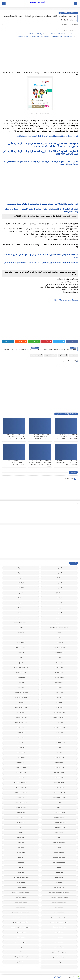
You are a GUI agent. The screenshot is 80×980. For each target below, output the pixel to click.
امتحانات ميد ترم (21, 788)
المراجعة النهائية (37, 355)
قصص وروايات (21, 852)
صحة (21, 832)
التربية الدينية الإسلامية (21, 668)
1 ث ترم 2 (21, 573)
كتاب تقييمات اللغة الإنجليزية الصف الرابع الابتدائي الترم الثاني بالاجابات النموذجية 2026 (16, 437)
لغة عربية (21, 872)
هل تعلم (59, 962)
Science (59, 633)
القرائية (59, 748)
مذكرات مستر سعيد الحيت (21, 917)
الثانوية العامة (21, 678)
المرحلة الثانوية (59, 778)
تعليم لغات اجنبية (21, 808)
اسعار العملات (59, 653)
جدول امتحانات (21, 823)
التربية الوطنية (59, 673)
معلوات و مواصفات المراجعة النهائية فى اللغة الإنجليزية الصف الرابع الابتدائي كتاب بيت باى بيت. (46, 37)
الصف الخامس (21, 728)
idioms (59, 638)
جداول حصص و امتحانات (59, 823)
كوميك (21, 867)
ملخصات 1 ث (59, 937)
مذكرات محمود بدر (59, 912)
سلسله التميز (59, 832)
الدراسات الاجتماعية (21, 698)
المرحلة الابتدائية (59, 773)
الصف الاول (59, 708)
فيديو (59, 847)
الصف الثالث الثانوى (21, 718)
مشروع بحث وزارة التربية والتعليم (21, 927)
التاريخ (21, 663)
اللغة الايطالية (21, 758)
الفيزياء (21, 743)
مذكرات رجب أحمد (21, 897)
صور (59, 837)
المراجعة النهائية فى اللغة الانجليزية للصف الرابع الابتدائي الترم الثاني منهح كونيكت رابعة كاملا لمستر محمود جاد (43, 145)
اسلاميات (21, 653)
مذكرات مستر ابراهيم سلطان (21, 912)
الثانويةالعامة (59, 683)
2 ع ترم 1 (21, 593)
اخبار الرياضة (21, 643)
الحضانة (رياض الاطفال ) (21, 693)
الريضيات (21, 703)
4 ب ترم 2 (74, 13)
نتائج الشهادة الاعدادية (59, 957)
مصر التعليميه (59, 932)
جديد (21, 828)
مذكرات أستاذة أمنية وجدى (21, 877)
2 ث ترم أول (21, 588)
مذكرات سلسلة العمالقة (59, 902)
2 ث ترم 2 (59, 588)
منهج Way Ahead (59, 947)
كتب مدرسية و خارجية (59, 862)
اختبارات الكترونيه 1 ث (21, 648)
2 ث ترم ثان (59, 593)
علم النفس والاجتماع (59, 842)
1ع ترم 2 (21, 578)
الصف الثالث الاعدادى (59, 718)
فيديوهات (21, 847)
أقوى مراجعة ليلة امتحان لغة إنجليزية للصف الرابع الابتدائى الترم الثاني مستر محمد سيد (42, 204)
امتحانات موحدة (59, 788)
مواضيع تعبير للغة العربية (59, 952)
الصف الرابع (64, 13)
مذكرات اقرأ (59, 882)
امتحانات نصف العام (21, 793)
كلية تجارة (21, 862)
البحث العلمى (59, 663)
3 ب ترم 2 (59, 603)
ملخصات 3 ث (59, 942)
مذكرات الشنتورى (21, 887)
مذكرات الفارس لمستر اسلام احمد (59, 892)
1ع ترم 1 (59, 578)
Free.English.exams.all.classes (59, 628)
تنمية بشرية (21, 818)
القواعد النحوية (21, 748)
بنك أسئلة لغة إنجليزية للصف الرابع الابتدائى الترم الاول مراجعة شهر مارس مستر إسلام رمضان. (67, 437)
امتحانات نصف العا (59, 793)
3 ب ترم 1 (21, 598)
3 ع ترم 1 (59, 608)
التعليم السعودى (21, 673)
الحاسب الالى (59, 693)
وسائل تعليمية (21, 962)
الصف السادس (21, 733)
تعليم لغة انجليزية (59, 813)
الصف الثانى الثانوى (59, 728)
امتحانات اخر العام (59, 783)
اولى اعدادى (21, 798)
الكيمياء (59, 753)
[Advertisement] (40, 55)
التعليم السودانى (59, 678)
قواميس (21, 857)
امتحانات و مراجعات (59, 798)
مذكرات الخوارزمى (59, 887)
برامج (59, 803)
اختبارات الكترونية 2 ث (59, 648)
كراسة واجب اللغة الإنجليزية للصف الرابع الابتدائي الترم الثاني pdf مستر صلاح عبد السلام (66, 463)
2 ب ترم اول (21, 583)
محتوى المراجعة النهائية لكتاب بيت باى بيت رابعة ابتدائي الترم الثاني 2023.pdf (52, 34)
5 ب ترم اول (59, 618)
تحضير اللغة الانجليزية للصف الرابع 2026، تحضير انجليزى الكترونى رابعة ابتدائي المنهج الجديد (40, 437)
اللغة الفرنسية (21, 763)
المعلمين (21, 778)
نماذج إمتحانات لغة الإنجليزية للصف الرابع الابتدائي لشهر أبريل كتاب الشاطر (47, 136)
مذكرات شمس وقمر (21, 902)
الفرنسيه (21, 738)
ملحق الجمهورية (21, 932)
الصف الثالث (21, 713)
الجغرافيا (59, 688)
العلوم (59, 738)
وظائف (59, 967)
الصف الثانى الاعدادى (21, 723)
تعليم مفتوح (21, 813)
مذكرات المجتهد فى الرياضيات (21, 892)
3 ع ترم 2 (21, 603)
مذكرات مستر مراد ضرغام (59, 927)
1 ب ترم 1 (59, 568)
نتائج (21, 952)
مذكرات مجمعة (21, 907)
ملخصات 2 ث (21, 937)
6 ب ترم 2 (21, 618)
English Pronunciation (21, 623)
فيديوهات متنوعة (59, 852)
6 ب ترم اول (59, 623)
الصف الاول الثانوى (59, 713)
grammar (21, 633)
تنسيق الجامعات (59, 818)
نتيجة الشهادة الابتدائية (21, 957)
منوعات (21, 947)
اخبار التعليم (59, 643)
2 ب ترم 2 (59, 583)
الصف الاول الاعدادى (21, 708)
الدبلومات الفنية (59, 698)
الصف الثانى (59, 723)
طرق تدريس (21, 837)
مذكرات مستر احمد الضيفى (59, 917)
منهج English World (21, 942)
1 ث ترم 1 (59, 573)
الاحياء (59, 658)
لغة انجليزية (59, 872)
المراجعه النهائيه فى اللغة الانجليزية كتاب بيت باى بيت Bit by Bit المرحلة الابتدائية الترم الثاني (41, 263)
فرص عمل (21, 842)
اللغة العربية (59, 763)
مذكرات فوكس (59, 907)
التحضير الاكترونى (59, 668)
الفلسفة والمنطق (59, 743)
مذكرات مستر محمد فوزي (21, 922)
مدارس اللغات (59, 877)
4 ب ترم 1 (21, 608)
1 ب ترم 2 (21, 568)
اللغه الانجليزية (59, 768)
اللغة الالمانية (21, 753)
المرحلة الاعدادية (21, 773)
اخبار (21, 638)
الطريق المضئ (37, 2)
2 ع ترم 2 (59, 598)
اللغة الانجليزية (51, 355)
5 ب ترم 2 (21, 613)
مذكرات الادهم (21, 882)
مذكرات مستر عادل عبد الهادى (59, 922)
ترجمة (59, 808)
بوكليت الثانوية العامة (21, 803)
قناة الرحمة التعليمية (59, 857)
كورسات (59, 867)
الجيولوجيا (21, 688)
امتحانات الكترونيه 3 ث (21, 783)
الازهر (21, 658)
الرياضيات (59, 703)
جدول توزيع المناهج (59, 828)
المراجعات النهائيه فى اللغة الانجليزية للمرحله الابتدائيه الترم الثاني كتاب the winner (15, 463)
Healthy (21, 628)
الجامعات (21, 683)
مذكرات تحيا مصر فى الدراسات (59, 897)
